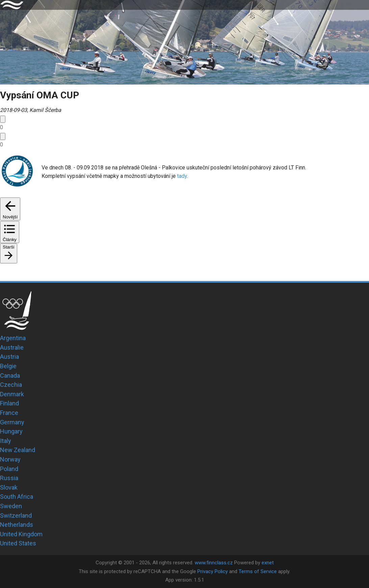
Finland (9, 403)
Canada (10, 375)
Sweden (11, 506)
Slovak (9, 487)
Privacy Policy (213, 571)
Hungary (11, 431)
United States (18, 543)
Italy (6, 441)
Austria (9, 357)
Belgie (8, 366)
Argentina (13, 338)
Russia (9, 478)
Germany (12, 422)
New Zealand (18, 450)
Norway (10, 459)
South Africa (17, 497)
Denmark (12, 394)
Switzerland (16, 515)
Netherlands (17, 525)
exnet (268, 563)
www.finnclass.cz (214, 563)
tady (182, 176)
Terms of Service (258, 571)
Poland (9, 469)
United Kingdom (21, 534)
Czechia (11, 385)
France (9, 413)
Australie (12, 347)
